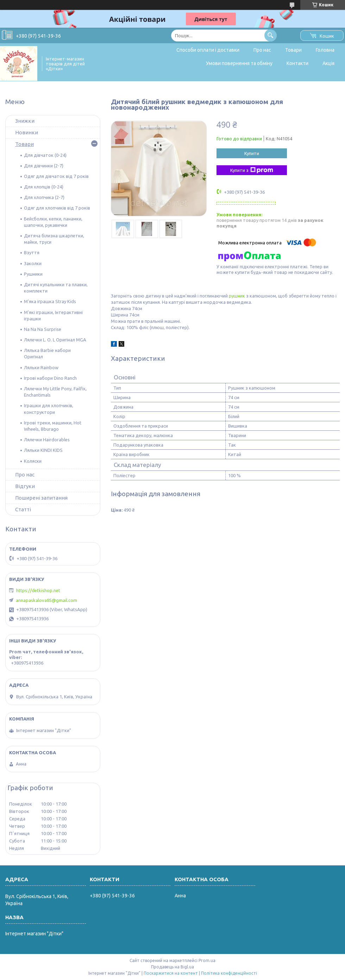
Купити (252, 153)
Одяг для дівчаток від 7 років (56, 176)
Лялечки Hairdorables (47, 440)
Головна (325, 50)
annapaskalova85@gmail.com (46, 600)
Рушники (33, 274)
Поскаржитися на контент (171, 973)
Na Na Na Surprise (43, 329)
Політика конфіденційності (229, 973)
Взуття (32, 252)
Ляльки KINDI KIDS (43, 450)
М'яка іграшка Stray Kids (50, 301)
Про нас (262, 50)
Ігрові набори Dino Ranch (50, 378)
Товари (293, 50)
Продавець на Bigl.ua (172, 967)
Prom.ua (207, 960)
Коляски (33, 461)
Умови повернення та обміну (239, 63)
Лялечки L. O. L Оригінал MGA (55, 340)
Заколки (33, 263)
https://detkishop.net (38, 590)
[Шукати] (271, 35)
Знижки (25, 121)
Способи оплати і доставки (208, 50)
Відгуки (25, 486)
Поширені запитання (41, 498)
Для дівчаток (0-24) (45, 155)
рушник (237, 296)
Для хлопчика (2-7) (44, 197)
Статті (23, 509)
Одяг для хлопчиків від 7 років (57, 208)
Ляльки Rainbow (41, 367)
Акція (328, 63)
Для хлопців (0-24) (44, 187)
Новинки (27, 132)
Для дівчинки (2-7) (44, 166)
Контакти (297, 63)
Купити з (252, 170)
